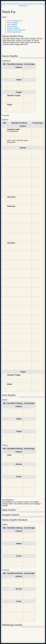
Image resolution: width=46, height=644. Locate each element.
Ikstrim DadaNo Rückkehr (16, 30)
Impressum (23, 6)
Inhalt (9, 4)
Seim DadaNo (12, 24)
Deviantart (23, 4)
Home (4, 4)
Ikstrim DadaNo (13, 23)
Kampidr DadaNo (13, 28)
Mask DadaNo (12, 26)
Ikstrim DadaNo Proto (15, 21)
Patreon (41, 4)
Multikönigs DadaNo (14, 32)
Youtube (15, 4)
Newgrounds (32, 4)
